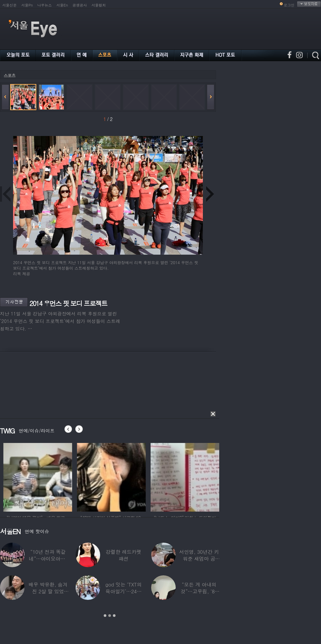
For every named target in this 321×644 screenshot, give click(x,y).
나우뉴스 (45, 5)
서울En (62, 5)
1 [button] (105, 616)
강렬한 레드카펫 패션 (124, 555)
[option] (65, 476)
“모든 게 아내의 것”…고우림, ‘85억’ (199, 591)
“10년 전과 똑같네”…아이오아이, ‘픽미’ (48, 559)
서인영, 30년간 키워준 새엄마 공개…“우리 (199, 559)
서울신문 (9, 5)
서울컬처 (99, 5)
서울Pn (27, 5)
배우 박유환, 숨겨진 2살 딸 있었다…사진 (48, 591)
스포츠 (9, 75)
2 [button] (110, 616)
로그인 (289, 5)
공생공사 (80, 5)
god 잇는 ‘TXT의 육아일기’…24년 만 (124, 591)
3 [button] (114, 616)
